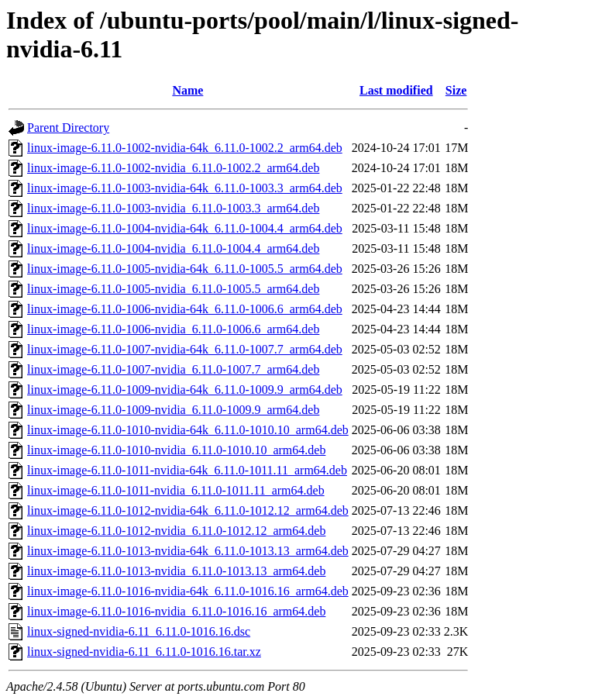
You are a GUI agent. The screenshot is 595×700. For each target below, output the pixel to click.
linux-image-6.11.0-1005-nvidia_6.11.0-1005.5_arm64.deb (173, 289)
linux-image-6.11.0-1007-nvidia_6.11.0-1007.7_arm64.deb (173, 369)
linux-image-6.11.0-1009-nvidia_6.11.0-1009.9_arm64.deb (173, 410)
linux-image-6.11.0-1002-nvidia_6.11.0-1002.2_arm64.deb (173, 168)
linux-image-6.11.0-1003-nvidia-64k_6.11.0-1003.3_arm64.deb (185, 188)
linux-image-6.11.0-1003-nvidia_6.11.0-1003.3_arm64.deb (173, 208)
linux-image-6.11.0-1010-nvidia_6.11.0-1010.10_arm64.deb (176, 450)
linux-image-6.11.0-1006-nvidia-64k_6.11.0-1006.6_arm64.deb (185, 309)
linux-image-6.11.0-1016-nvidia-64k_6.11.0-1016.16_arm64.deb (188, 591)
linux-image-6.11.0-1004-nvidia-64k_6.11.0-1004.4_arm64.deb (185, 228)
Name (187, 90)
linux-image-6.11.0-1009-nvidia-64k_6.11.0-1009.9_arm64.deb (185, 390)
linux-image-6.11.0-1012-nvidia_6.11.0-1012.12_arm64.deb (176, 531)
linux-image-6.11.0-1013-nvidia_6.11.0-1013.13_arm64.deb (176, 571)
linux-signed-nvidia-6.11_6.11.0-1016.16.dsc (139, 631)
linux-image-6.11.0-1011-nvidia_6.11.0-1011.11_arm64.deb (176, 490)
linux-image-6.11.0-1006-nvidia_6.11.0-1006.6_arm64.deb (173, 329)
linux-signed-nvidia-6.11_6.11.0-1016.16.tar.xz (144, 652)
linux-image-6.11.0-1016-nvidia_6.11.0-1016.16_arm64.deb (176, 611)
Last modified (396, 90)
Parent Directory (68, 128)
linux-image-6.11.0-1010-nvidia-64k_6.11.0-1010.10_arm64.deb (188, 430)
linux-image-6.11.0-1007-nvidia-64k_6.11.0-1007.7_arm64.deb (185, 349)
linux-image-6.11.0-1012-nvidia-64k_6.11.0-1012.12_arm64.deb (188, 510)
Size (456, 90)
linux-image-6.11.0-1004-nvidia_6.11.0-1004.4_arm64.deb (173, 248)
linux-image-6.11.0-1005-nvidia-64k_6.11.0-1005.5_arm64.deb (185, 269)
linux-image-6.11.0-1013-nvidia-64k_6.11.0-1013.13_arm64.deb (188, 551)
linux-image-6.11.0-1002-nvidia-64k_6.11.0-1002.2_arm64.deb (185, 148)
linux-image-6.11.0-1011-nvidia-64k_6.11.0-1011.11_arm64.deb (187, 470)
